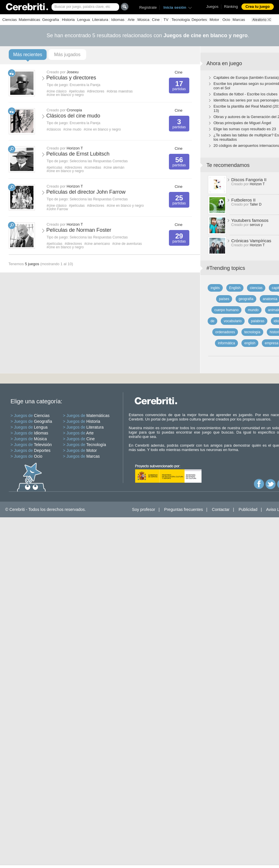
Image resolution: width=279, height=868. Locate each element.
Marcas (239, 20)
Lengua (83, 20)
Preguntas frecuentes (184, 509)
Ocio (226, 20)
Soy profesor (143, 509)
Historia (68, 20)
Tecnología (181, 20)
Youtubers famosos (250, 220)
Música (143, 20)
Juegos (212, 7)
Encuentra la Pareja (85, 85)
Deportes (199, 20)
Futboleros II (243, 200)
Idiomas (118, 20)
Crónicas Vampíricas (251, 241)
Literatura (100, 20)
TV (166, 20)
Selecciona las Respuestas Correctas (99, 161)
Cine (156, 20)
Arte (131, 20)
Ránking (231, 7)
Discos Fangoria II (249, 180)
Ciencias (10, 20)
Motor (214, 20)
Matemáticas (29, 20)
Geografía (51, 20)
